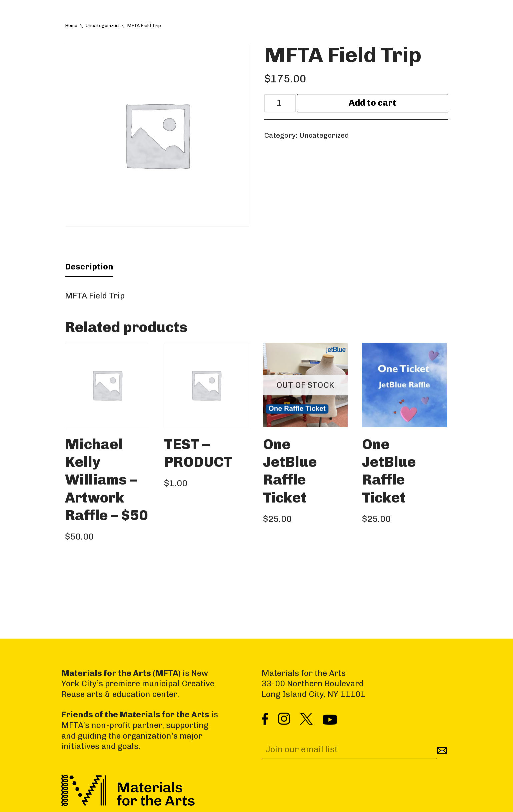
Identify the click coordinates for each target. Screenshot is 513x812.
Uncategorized (102, 26)
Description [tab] (89, 267)
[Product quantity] (280, 103)
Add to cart (372, 103)
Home (71, 26)
